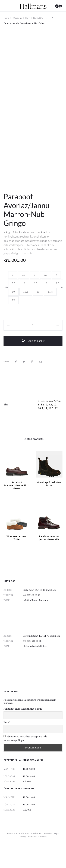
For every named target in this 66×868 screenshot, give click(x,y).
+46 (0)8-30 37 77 (32, 616)
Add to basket (33, 362)
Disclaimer (36, 854)
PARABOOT (39, 18)
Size (6, 308)
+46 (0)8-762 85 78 (32, 662)
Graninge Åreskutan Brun (49, 505)
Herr (28, 18)
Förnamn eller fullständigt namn (23, 730)
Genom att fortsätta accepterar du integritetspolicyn (26, 759)
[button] (13, 296)
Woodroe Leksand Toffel (17, 559)
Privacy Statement (37, 858)
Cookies (48, 854)
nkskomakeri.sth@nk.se (35, 667)
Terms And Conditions (18, 854)
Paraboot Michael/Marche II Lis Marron (17, 506)
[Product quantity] (33, 346)
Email (7, 743)
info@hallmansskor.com (35, 621)
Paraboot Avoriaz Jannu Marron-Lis (49, 559)
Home (6, 18)
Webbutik (17, 18)
